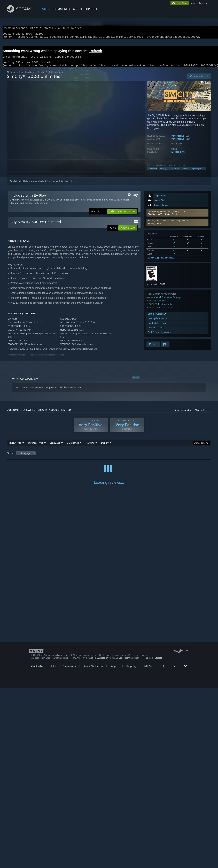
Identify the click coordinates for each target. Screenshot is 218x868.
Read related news (157, 327)
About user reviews (184, 414)
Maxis (174, 153)
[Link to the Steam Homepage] (22, 12)
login (193, 3)
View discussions (156, 332)
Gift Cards (149, 846)
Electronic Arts (178, 156)
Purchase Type (36, 447)
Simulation (153, 173)
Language (55, 447)
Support (115, 846)
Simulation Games (27, 76)
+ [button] (204, 173)
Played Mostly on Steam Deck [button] (109, 457)
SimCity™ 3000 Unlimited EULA (162, 218)
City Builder (174, 173)
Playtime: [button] (85, 457)
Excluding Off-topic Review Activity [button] (58, 457)
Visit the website (157, 318)
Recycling (131, 846)
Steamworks (69, 846)
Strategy (163, 173)
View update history (157, 322)
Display (105, 447)
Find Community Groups (159, 336)
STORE (47, 9)
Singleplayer (196, 173)
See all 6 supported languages (160, 262)
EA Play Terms (154, 228)
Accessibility (103, 838)
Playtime (90, 447)
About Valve (37, 846)
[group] (109, 458)
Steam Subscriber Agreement (126, 838)
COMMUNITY (62, 9)
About (78, 9)
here (67, 392)
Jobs (53, 846)
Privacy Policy (78, 838)
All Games (12, 76)
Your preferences (203, 414)
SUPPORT (91, 9)
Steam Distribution (93, 846)
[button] (177, 217)
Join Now (15, 204)
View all (136, 382)
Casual (185, 173)
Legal (91, 838)
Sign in (13, 185)
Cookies (158, 838)
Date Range (73, 447)
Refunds (147, 838)
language (203, 3)
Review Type (15, 447)
